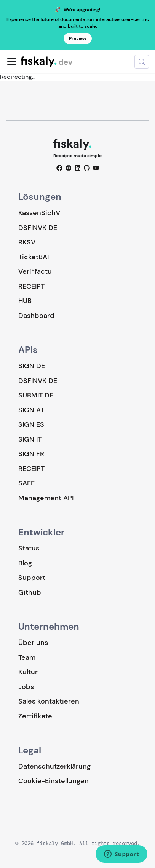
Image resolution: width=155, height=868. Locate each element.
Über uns (33, 643)
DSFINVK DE (38, 228)
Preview (78, 38)
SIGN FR (31, 454)
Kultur (28, 672)
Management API (46, 498)
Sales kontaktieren (49, 701)
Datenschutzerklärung (54, 766)
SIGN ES (31, 424)
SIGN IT (30, 439)
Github (30, 592)
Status (29, 548)
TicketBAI (34, 257)
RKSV (27, 242)
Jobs (26, 687)
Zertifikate (35, 716)
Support (32, 578)
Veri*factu (35, 271)
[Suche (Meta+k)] (142, 62)
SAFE (26, 483)
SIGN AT (31, 410)
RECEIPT (31, 286)
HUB (25, 301)
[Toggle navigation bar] (12, 62)
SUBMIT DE (36, 395)
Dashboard (36, 316)
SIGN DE (32, 366)
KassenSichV (39, 213)
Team (27, 657)
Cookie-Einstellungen (54, 781)
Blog (25, 563)
